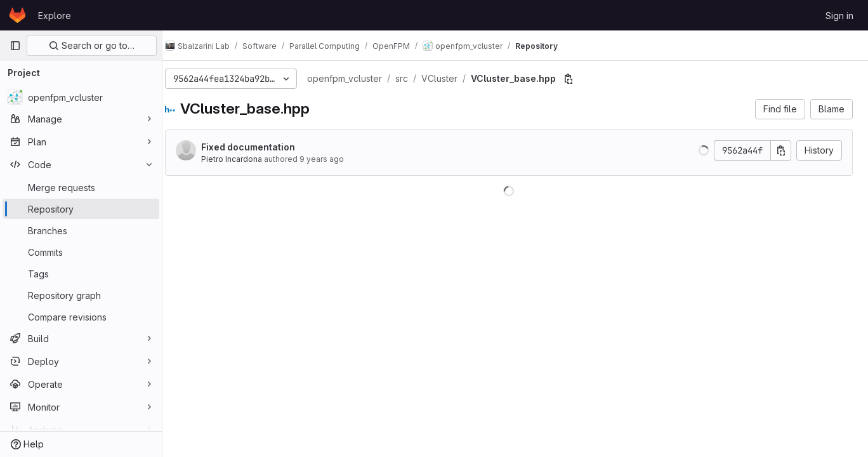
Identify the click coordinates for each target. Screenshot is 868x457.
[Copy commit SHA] (781, 150)
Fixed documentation (261, 147)
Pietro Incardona (244, 159)
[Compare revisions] (81, 317)
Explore (55, 16)
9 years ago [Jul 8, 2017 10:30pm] (334, 159)
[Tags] (81, 274)
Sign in (839, 16)
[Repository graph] (81, 295)
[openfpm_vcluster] (81, 97)
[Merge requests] (81, 187)
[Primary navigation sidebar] (15, 46)
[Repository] (81, 209)
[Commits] (81, 252)
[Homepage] (17, 15)
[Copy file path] (581, 79)
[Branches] (81, 230)
